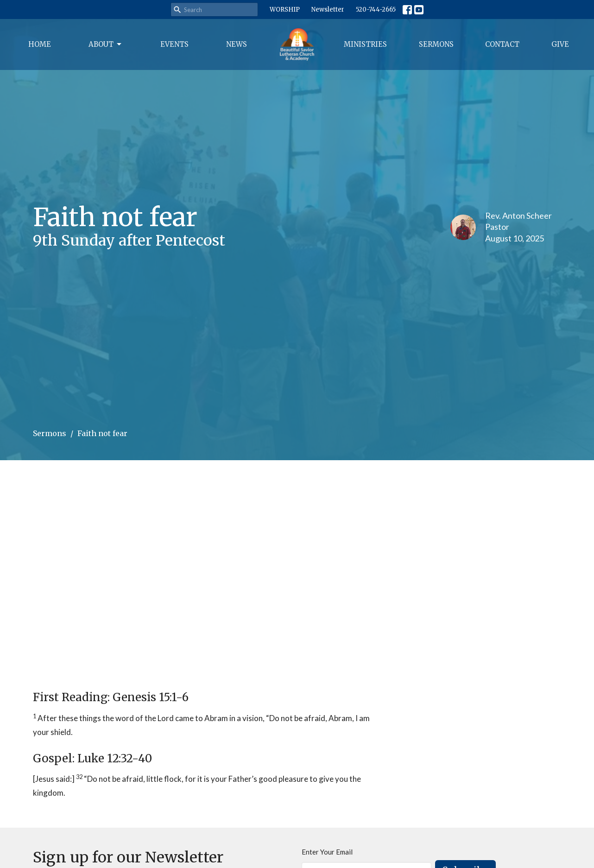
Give (560, 44)
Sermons (436, 44)
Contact (502, 44)
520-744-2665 (376, 10)
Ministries (365, 44)
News (237, 44)
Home (40, 44)
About (106, 44)
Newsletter (328, 10)
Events (174, 44)
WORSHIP (285, 10)
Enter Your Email (327, 852)
